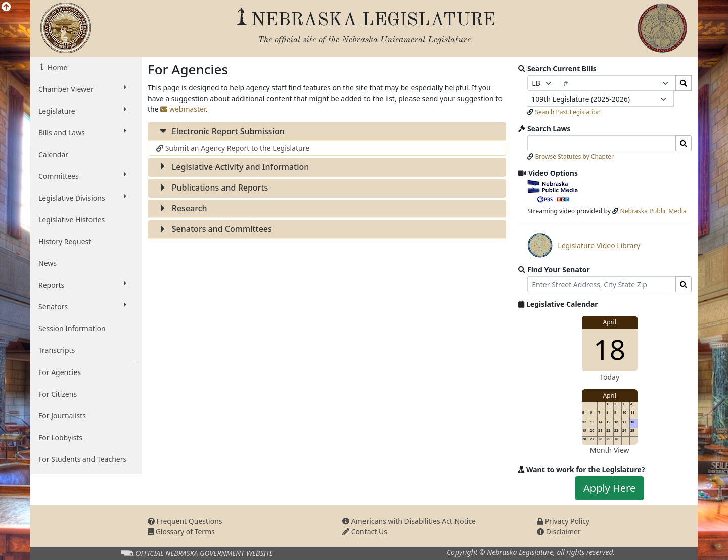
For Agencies (60, 372)
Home (56, 67)
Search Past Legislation (568, 112)
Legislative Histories (72, 220)
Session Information (72, 328)
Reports (82, 285)
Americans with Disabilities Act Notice (409, 521)
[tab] (327, 132)
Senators (82, 306)
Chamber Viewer (82, 89)
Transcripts (57, 350)
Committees (82, 176)
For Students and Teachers (82, 459)
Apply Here (609, 488)
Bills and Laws (82, 132)
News (48, 263)
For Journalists (62, 416)
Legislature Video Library (584, 245)
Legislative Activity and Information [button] (233, 167)
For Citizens (58, 394)
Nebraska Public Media (653, 211)
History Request (65, 241)
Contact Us (365, 531)
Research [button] (182, 208)
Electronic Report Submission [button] (220, 131)
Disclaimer (559, 531)
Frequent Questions (185, 521)
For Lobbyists (60, 437)
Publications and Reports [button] (212, 188)
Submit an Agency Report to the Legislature (233, 148)
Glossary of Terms (181, 531)
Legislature (82, 111)
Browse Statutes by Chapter (574, 156)
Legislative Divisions (82, 198)
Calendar (53, 154)
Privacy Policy (563, 521)
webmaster (183, 109)
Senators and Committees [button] (214, 229)
